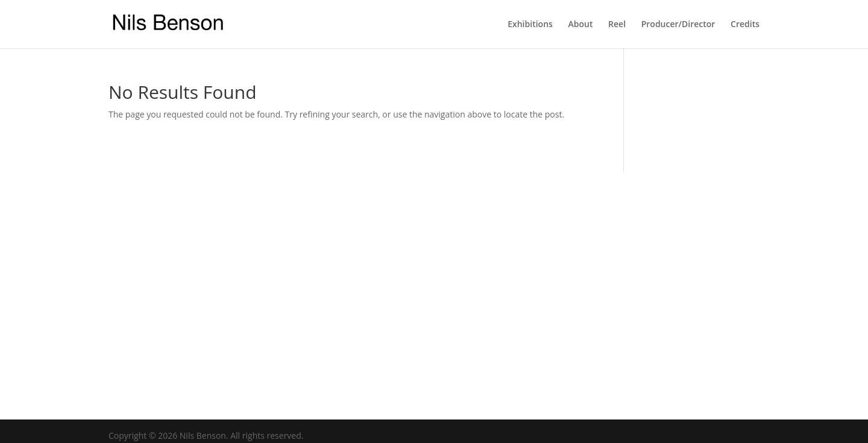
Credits (745, 25)
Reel (617, 25)
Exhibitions (530, 25)
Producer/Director (678, 25)
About (580, 25)
